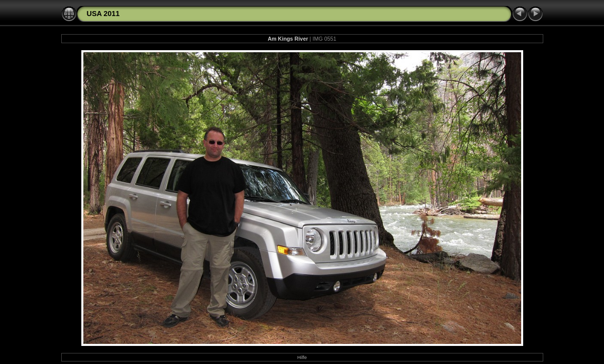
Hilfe (302, 357)
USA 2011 (103, 14)
